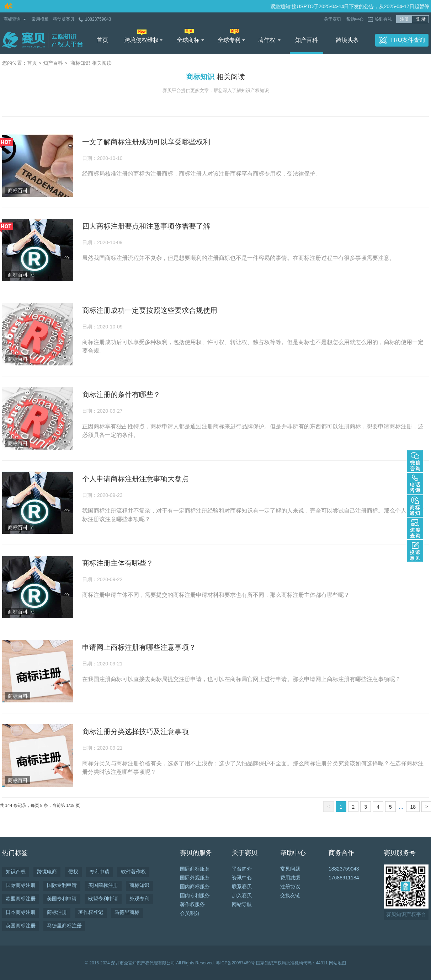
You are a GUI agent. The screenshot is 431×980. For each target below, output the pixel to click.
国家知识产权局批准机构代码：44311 (292, 963)
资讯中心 (242, 878)
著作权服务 (192, 904)
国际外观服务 (195, 878)
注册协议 (290, 887)
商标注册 (57, 912)
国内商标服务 (195, 887)
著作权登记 (91, 912)
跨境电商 (47, 872)
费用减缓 (290, 878)
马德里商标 (127, 912)
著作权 (267, 40)
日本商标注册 (21, 912)
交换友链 (290, 895)
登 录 (421, 19)
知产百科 (307, 40)
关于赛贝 (333, 19)
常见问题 (290, 869)
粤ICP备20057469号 (235, 963)
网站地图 (337, 963)
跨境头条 (347, 40)
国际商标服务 (195, 869)
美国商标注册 (103, 885)
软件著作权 (133, 872)
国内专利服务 (195, 895)
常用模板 (40, 19)
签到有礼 (383, 19)
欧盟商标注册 (21, 899)
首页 (102, 40)
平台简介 (242, 869)
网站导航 (242, 904)
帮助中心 (355, 19)
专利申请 (100, 872)
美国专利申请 (62, 899)
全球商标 (188, 40)
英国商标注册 (21, 926)
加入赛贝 (242, 895)
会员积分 (190, 913)
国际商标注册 (21, 885)
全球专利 (229, 40)
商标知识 (139, 885)
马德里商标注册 (64, 926)
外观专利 (139, 899)
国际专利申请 (62, 885)
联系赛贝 (242, 887)
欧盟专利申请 (103, 899)
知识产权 (16, 872)
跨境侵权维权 (142, 40)
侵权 (73, 872)
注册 (404, 19)
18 (413, 807)
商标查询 (12, 19)
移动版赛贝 (64, 19)
